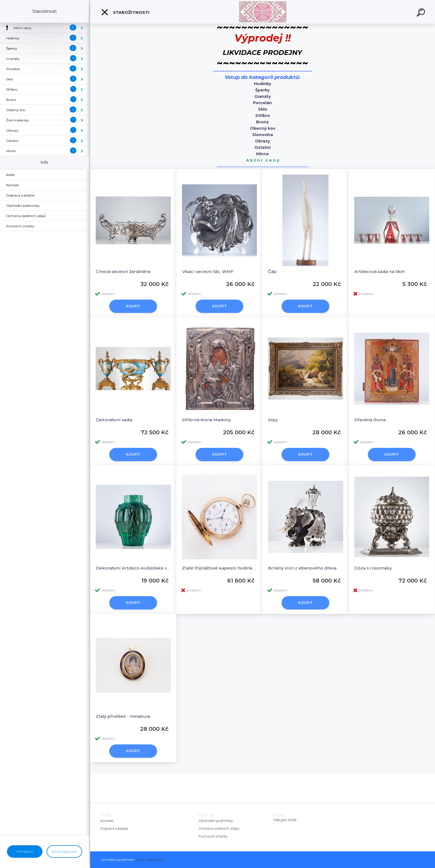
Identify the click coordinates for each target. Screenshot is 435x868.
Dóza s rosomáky (373, 568)
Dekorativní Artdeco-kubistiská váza (133, 568)
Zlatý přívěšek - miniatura (123, 716)
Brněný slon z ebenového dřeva (302, 568)
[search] (422, 13)
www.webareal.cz (151, 860)
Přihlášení (25, 852)
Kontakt (108, 821)
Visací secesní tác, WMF (208, 271)
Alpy (273, 420)
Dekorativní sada (114, 420)
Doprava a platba (114, 829)
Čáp (272, 271)
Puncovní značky (213, 836)
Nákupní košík (285, 820)
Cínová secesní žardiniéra (123, 271)
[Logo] (263, 12)
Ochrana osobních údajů (219, 829)
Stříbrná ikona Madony (206, 420)
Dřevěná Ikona (370, 420)
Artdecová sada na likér (380, 271)
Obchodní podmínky (216, 821)
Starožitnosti (125, 12)
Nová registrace (64, 852)
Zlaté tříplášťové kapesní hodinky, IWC (220, 568)
